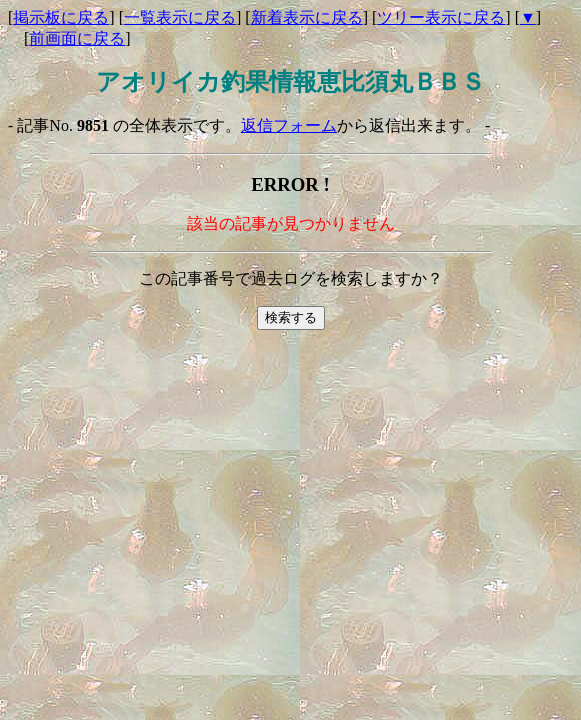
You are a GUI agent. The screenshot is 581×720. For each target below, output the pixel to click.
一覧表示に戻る (180, 17)
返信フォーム (289, 125)
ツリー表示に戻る (441, 17)
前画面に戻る (77, 38)
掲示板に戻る (61, 17)
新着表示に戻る (307, 17)
